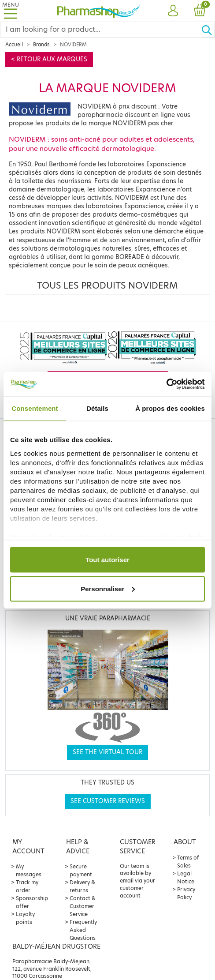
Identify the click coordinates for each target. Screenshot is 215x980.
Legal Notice (186, 877)
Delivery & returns (82, 886)
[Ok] (208, 30)
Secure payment (81, 870)
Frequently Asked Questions (83, 930)
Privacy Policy (186, 893)
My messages (29, 870)
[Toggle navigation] (11, 11)
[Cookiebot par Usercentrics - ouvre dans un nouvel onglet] (166, 384)
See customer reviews (108, 801)
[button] (173, 11)
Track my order (27, 886)
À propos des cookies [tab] (170, 408)
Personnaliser (108, 588)
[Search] (101, 30)
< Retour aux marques (49, 59)
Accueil (14, 45)
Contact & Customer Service (83, 906)
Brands (41, 45)
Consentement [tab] (35, 408)
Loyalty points (25, 918)
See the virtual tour (107, 752)
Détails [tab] (97, 408)
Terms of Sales (188, 862)
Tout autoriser (107, 560)
